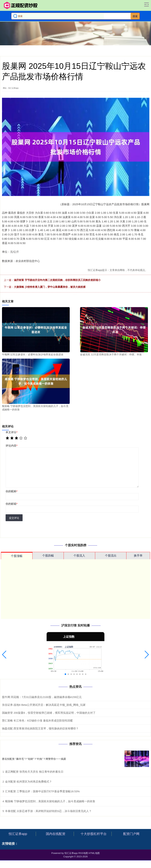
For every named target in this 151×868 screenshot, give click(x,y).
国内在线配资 (56, 834)
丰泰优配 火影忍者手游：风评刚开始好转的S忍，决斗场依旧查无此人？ (48, 811)
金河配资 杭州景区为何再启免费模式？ (28, 782)
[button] (4, 655)
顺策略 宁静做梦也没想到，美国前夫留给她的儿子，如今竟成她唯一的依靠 (50, 801)
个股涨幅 (17, 556)
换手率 (138, 556)
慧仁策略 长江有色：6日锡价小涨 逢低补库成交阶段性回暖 (37, 721)
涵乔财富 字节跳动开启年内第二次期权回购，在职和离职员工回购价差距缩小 (57, 280)
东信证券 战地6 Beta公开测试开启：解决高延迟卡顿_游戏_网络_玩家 (44, 705)
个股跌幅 (48, 556)
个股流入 (79, 556)
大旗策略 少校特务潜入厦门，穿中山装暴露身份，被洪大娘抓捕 (50, 287)
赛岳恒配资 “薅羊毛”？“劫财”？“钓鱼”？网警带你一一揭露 (34, 759)
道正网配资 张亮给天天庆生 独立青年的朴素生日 (34, 772)
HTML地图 (94, 853)
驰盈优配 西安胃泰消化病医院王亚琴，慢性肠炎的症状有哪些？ (40, 728)
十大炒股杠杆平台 (94, 834)
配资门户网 (131, 834)
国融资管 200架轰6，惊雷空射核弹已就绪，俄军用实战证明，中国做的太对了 (49, 713)
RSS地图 (83, 853)
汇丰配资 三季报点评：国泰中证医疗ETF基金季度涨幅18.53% (42, 791)
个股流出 (111, 556)
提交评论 (14, 518)
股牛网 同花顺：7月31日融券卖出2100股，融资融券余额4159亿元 (42, 697)
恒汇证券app (18, 834)
